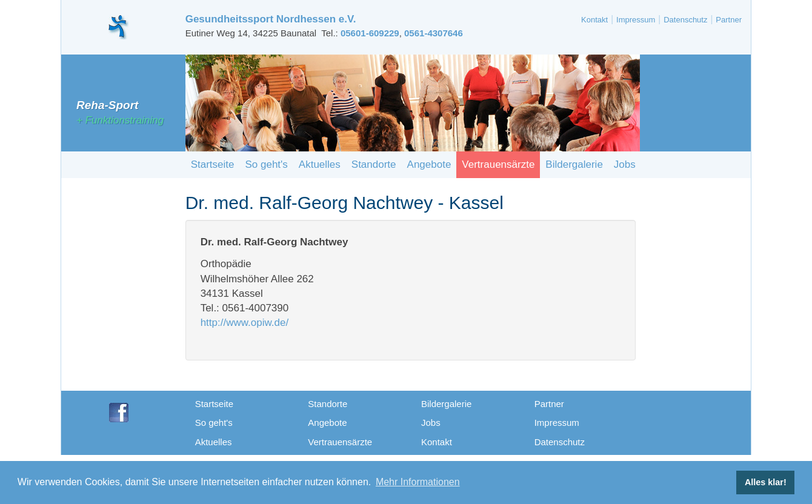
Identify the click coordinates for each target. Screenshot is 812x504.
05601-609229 (370, 33)
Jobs (625, 164)
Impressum (636, 20)
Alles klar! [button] (766, 482)
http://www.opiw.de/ (245, 323)
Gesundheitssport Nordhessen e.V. (271, 19)
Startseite (213, 164)
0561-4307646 (434, 33)
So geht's (266, 164)
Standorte (374, 164)
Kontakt (594, 20)
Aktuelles (320, 164)
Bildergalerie (574, 164)
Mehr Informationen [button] (418, 482)
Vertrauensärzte (498, 164)
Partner (729, 20)
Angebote (429, 164)
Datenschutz (685, 20)
